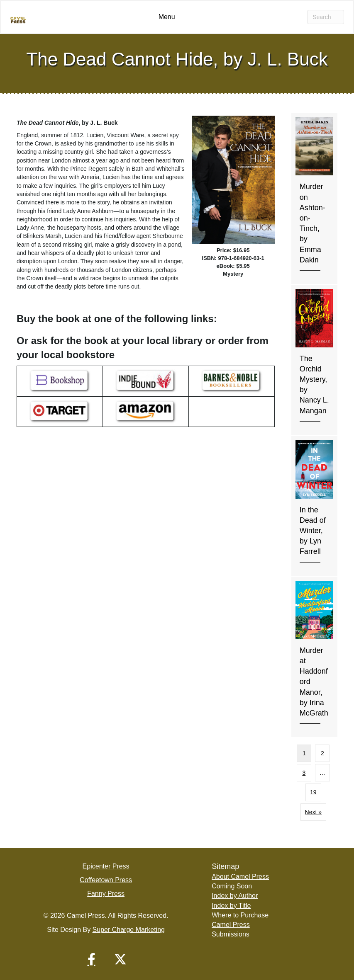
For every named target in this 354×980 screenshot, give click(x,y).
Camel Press (231, 925)
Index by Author (235, 896)
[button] (91, 959)
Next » (313, 812)
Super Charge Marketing (129, 930)
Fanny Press (106, 894)
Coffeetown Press (106, 880)
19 (313, 792)
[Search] (326, 17)
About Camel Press (240, 877)
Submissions (231, 934)
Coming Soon (232, 886)
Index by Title (231, 906)
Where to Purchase (240, 915)
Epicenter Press (106, 866)
